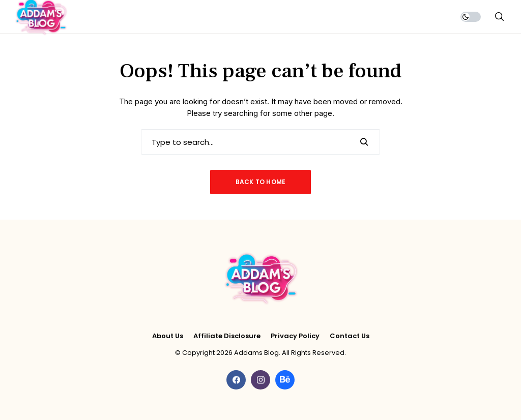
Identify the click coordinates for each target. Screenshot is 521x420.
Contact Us (350, 336)
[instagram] (260, 380)
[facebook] (236, 380)
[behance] (285, 380)
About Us (168, 336)
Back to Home (261, 182)
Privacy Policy (295, 336)
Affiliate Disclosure (227, 336)
